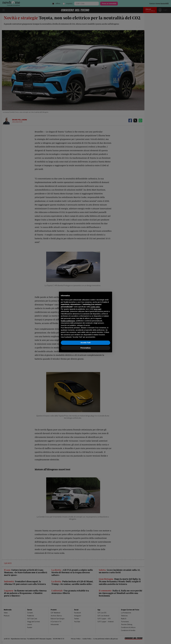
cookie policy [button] (95, 307)
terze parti (98, 309)
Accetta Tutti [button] (85, 343)
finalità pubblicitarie (68, 321)
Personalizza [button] (86, 348)
